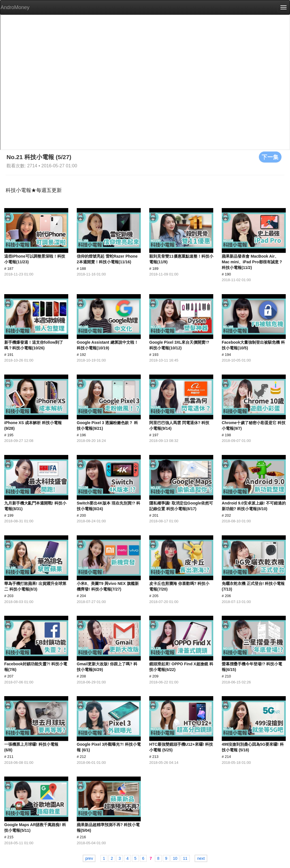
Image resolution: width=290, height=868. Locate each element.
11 (185, 858)
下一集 (270, 157)
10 (175, 858)
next (201, 858)
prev (89, 858)
